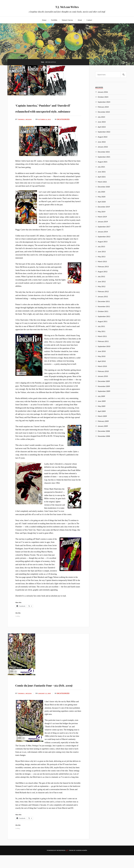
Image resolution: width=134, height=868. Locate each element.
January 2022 (103, 147)
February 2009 (103, 421)
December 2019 (104, 207)
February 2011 (103, 341)
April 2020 (102, 202)
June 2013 (102, 251)
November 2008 (104, 436)
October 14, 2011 (46, 131)
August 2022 (103, 137)
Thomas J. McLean (25, 131)
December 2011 (104, 301)
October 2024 (103, 97)
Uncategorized (66, 131)
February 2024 (103, 107)
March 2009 (102, 416)
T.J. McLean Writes (67, 6)
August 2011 (103, 321)
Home (44, 20)
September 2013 (104, 237)
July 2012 (101, 276)
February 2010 (103, 371)
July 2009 (101, 396)
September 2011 (104, 316)
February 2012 (103, 291)
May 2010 (102, 356)
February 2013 (103, 266)
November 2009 (104, 386)
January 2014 (103, 232)
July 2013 (101, 246)
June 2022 (102, 142)
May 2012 (102, 286)
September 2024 (104, 102)
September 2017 (104, 227)
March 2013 (102, 261)
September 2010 (104, 346)
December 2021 (104, 152)
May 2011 (102, 331)
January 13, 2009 (46, 711)
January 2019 (103, 222)
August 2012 (103, 272)
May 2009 (102, 406)
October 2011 (103, 311)
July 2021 (101, 167)
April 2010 (102, 361)
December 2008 (104, 431)
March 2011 (102, 336)
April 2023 (102, 127)
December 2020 (104, 187)
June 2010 (102, 351)
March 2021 (102, 182)
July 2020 (101, 192)
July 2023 (101, 117)
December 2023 (104, 112)
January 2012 (103, 296)
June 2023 (102, 122)
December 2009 (104, 381)
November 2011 (104, 306)
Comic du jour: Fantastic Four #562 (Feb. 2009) (47, 700)
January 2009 (103, 426)
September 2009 (104, 391)
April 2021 (102, 177)
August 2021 (103, 162)
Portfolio (54, 20)
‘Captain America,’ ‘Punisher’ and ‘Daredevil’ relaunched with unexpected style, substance (46, 114)
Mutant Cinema (67, 20)
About (80, 20)
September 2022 (104, 132)
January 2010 (103, 376)
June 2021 (102, 172)
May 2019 (102, 212)
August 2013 (103, 242)
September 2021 (104, 157)
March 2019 (102, 217)
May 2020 (102, 197)
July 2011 (101, 326)
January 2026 (103, 92)
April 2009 (102, 411)
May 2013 (102, 257)
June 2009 (102, 401)
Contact (89, 20)
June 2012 (102, 281)
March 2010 (102, 366)
